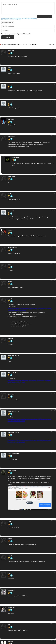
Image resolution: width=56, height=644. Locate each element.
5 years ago (53, 641)
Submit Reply (44, 17)
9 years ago (53, 50)
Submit (8, 37)
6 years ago (53, 572)
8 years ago (53, 453)
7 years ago (53, 520)
